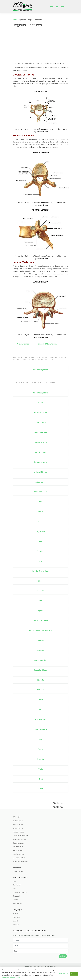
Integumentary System (20, 862)
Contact (16, 900)
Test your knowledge (20, 892)
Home (15, 20)
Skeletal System (18, 821)
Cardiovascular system (21, 836)
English (15, 914)
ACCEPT (74, 974)
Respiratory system (19, 839)
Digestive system (19, 843)
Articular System (18, 825)
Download (16, 896)
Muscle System (18, 828)
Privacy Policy (18, 903)
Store (15, 889)
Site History (17, 885)
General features (23, 344)
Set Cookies (64, 974)
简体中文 (16, 925)
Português (16, 917)
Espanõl (16, 921)
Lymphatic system (19, 854)
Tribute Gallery (18, 872)
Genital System (18, 850)
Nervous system (18, 832)
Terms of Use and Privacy (11, 978)
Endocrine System (19, 858)
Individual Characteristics (48, 344)
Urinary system (18, 847)
